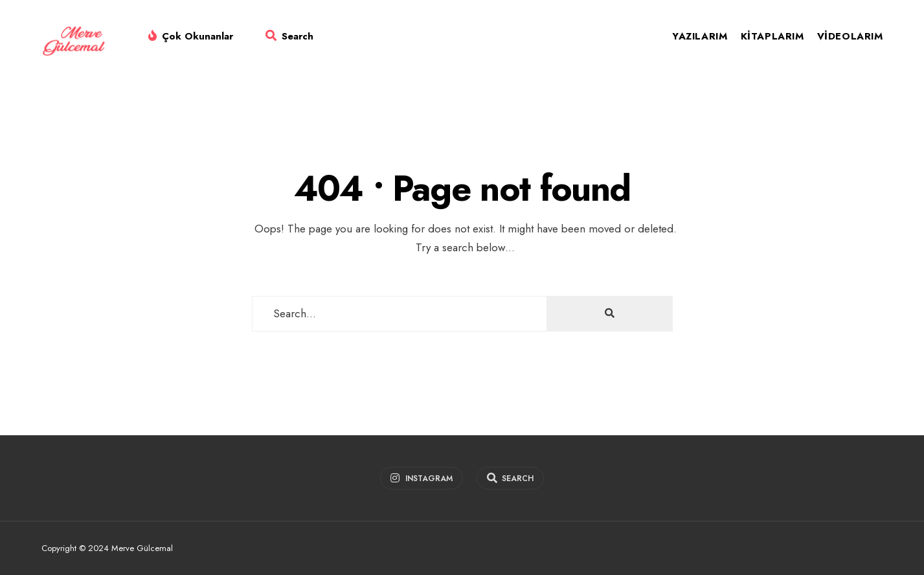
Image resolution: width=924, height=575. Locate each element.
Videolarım (850, 36)
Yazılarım (700, 36)
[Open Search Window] (289, 39)
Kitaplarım (772, 36)
